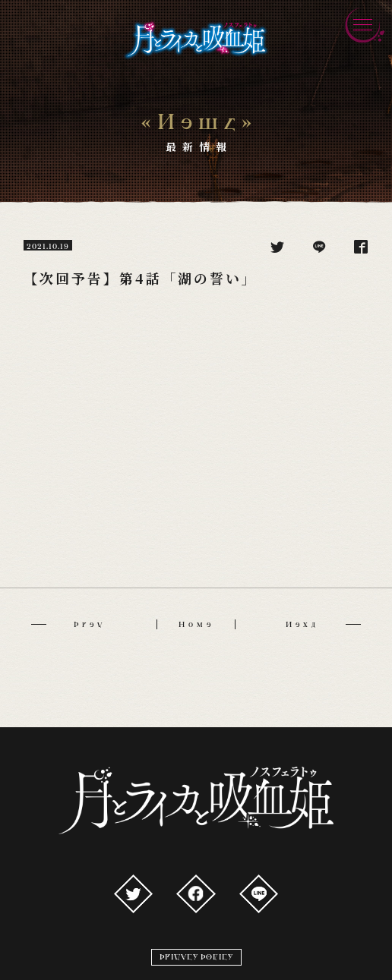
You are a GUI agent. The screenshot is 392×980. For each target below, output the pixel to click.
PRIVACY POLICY (196, 957)
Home (196, 624)
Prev (68, 624)
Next (323, 624)
